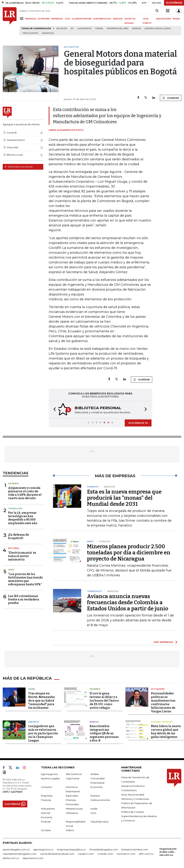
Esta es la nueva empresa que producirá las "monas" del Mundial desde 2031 (124, 498)
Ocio (93, 812)
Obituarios (72, 812)
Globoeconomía (100, 799)
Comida (99, 29)
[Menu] (22, 18)
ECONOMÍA (44, 19)
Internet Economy (162, 721)
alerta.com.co (11, 857)
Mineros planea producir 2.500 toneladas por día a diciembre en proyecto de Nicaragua (129, 552)
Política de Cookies (133, 811)
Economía (96, 786)
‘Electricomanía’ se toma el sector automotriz (22, 556)
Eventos (95, 795)
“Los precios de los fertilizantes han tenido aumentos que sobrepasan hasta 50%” (25, 579)
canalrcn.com (86, 853)
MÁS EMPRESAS (163, 642)
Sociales (46, 829)
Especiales (72, 795)
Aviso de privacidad (133, 794)
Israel (32, 688)
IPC (72, 29)
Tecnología (15, 508)
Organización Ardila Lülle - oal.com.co (168, 851)
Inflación (62, 29)
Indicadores (48, 808)
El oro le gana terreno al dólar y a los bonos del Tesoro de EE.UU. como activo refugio (104, 700)
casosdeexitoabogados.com (20, 853)
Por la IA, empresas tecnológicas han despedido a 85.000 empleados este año (23, 518)
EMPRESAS (57, 19)
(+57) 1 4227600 (12, 791)
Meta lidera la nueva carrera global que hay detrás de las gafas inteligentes (166, 731)
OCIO (67, 19)
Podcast (46, 821)
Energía (137, 29)
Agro (11, 569)
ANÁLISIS (118, 19)
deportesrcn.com (33, 857)
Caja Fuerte (73, 777)
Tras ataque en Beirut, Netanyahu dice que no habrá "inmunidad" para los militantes (42, 700)
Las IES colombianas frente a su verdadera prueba (24, 599)
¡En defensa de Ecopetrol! (19, 536)
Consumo (47, 786)
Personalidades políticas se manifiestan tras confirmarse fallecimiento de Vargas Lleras (163, 701)
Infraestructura (74, 808)
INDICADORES (164, 19)
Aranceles (48, 33)
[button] (54, 409)
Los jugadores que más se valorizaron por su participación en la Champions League (43, 732)
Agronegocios (49, 773)
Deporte (33, 721)
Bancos (94, 721)
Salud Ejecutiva (99, 821)
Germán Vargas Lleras (158, 29)
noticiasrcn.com (126, 853)
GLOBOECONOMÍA (82, 19)
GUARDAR (171, 98)
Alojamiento (85, 29)
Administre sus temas (19, 167)
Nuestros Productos (133, 785)
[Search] (157, 11)
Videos (70, 829)
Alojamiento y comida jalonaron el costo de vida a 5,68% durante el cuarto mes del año (25, 493)
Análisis (95, 773)
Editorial (14, 548)
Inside (94, 808)
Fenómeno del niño (118, 29)
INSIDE (176, 19)
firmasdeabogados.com (104, 849)
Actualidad (158, 688)
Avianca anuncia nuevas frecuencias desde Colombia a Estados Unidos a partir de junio (128, 602)
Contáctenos (129, 789)
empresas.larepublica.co (71, 849)
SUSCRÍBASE (174, 3)
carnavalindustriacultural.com (57, 853)
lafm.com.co (146, 853)
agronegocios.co (43, 849)
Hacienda (13, 483)
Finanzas (46, 799)
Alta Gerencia (74, 773)
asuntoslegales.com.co (16, 849)
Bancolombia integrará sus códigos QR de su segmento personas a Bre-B (104, 732)
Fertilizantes (30, 33)
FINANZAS (31, 19)
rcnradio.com (105, 853)
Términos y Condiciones (135, 798)
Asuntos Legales (50, 777)
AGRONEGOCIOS (102, 19)
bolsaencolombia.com (135, 849)
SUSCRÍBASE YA (138, 422)
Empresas (47, 795)
